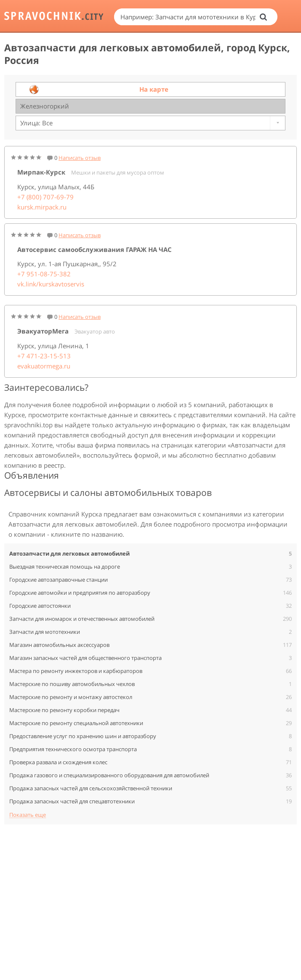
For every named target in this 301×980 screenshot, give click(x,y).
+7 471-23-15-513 (44, 356)
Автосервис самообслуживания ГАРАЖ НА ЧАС (95, 249)
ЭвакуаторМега (43, 331)
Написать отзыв (80, 158)
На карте (154, 89)
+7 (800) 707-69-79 (45, 197)
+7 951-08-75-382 (44, 274)
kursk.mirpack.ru (42, 207)
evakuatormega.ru (44, 366)
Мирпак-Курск (41, 172)
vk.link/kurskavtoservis (51, 284)
